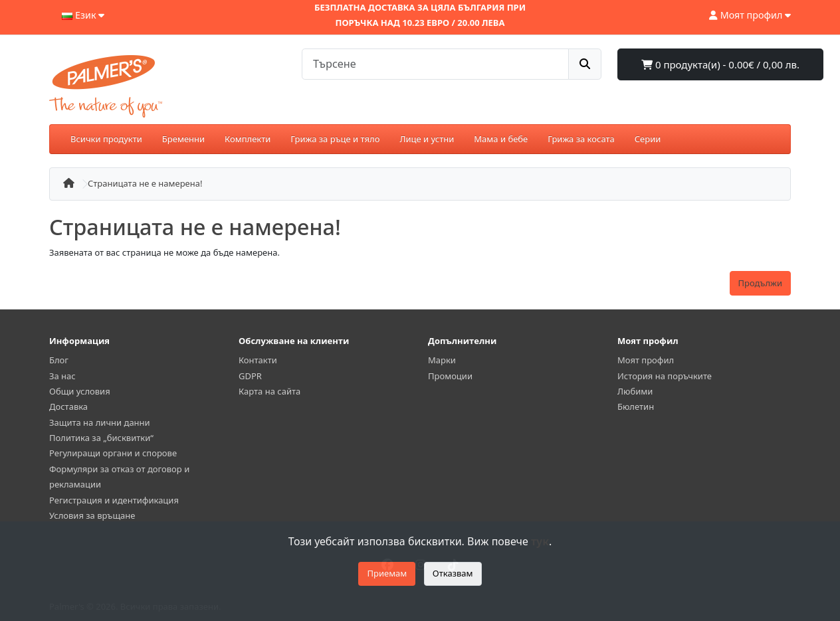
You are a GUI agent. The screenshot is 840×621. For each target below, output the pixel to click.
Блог (59, 360)
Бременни (183, 139)
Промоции (450, 376)
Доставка (68, 406)
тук (540, 541)
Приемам (387, 573)
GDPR (250, 376)
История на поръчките (665, 376)
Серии (648, 139)
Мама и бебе (501, 139)
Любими (635, 391)
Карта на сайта (269, 391)
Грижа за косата (581, 139)
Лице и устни (427, 139)
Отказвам (453, 573)
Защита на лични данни (100, 422)
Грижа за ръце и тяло (335, 139)
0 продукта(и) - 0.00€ (720, 64)
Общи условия (80, 391)
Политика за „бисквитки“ (101, 438)
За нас (62, 376)
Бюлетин (636, 406)
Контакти (258, 360)
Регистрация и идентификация (114, 500)
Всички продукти (106, 139)
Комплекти (248, 139)
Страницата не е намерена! (145, 183)
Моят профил (646, 360)
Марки (442, 360)
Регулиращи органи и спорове (113, 453)
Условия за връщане (92, 515)
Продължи (760, 283)
